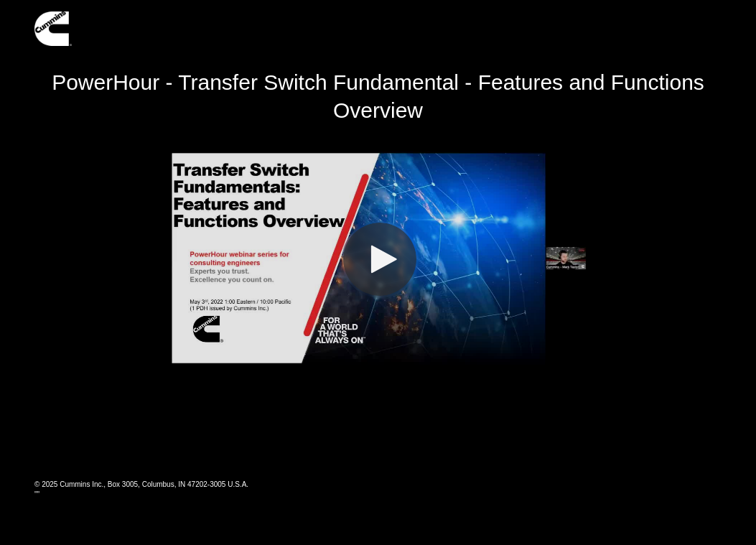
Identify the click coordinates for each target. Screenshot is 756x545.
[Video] (378, 258)
